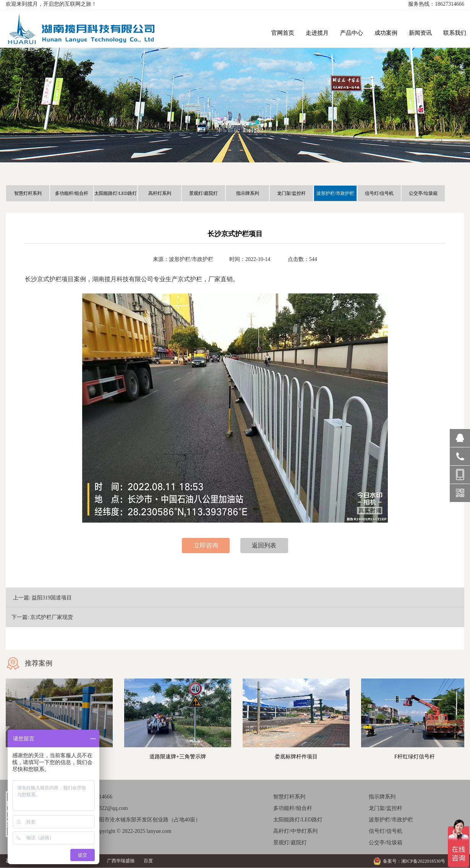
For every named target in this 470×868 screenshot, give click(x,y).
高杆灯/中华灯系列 (295, 831)
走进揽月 (317, 33)
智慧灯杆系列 (28, 193)
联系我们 (455, 33)
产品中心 (352, 33)
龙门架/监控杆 (291, 193)
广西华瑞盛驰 (121, 861)
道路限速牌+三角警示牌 (178, 757)
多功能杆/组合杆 (72, 193)
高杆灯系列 (160, 193)
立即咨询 (206, 545)
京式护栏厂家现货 (52, 617)
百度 (148, 861)
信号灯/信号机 (379, 193)
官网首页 (283, 33)
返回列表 (264, 545)
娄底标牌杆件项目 (296, 757)
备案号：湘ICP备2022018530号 (414, 861)
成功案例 (386, 33)
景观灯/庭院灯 (203, 193)
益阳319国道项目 (52, 598)
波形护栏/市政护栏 (335, 193)
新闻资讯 (420, 33)
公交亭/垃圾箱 (423, 193)
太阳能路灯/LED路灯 (116, 193)
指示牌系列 (248, 193)
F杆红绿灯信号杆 (415, 757)
